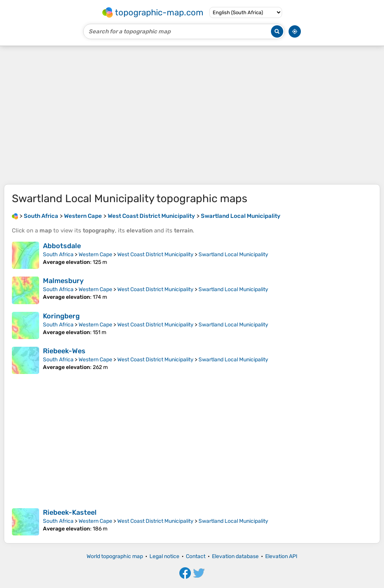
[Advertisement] (192, 115)
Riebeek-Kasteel (70, 512)
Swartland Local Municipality (233, 254)
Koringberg (61, 316)
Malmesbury (63, 281)
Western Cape (95, 254)
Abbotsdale (62, 246)
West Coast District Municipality (155, 254)
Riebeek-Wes (64, 351)
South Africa (58, 254)
